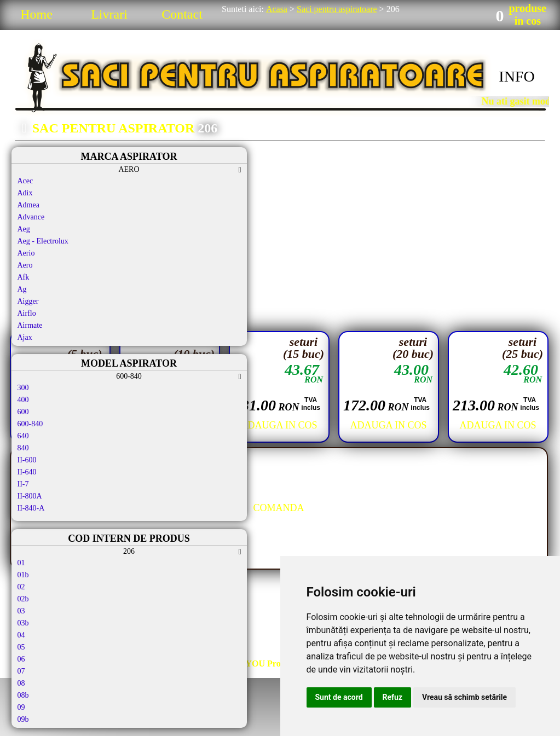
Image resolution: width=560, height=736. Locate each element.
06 (21, 659)
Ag (22, 289)
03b (23, 623)
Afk (24, 277)
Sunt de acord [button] (339, 697)
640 (23, 436)
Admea (28, 205)
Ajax (25, 337)
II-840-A (31, 508)
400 (23, 400)
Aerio (26, 253)
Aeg (24, 229)
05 (21, 647)
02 (21, 587)
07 (21, 671)
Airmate (30, 325)
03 (21, 611)
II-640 (27, 472)
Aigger (28, 301)
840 (23, 448)
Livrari (109, 14)
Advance (31, 217)
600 (23, 412)
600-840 (30, 424)
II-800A (30, 496)
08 (21, 683)
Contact (182, 14)
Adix (25, 193)
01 (21, 563)
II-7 (23, 484)
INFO (516, 76)
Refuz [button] (393, 697)
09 (21, 707)
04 (21, 635)
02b (23, 599)
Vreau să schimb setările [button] (464, 697)
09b (23, 719)
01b (23, 575)
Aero (25, 265)
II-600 (27, 460)
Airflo (27, 313)
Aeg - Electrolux (43, 241)
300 (23, 388)
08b (23, 695)
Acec (25, 181)
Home (36, 14)
